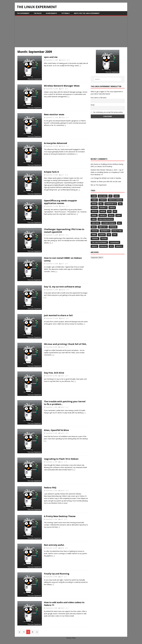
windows (103, 246)
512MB (94, 196)
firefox (112, 208)
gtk (109, 211)
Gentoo (95, 211)
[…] (80, 66)
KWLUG (111, 215)
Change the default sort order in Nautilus (107, 178)
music (94, 227)
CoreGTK (103, 200)
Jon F (62, 89)
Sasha (63, 117)
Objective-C (103, 227)
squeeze (102, 235)
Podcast (95, 231)
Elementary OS (111, 204)
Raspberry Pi (105, 231)
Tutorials (65, 13)
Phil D (63, 235)
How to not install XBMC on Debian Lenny (63, 259)
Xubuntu (119, 246)
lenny (119, 215)
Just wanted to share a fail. (59, 315)
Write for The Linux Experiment (87, 13)
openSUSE (113, 227)
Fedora (94, 208)
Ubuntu (94, 246)
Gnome (103, 211)
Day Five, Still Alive (54, 373)
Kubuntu (103, 215)
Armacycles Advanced (55, 143)
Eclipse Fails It (51, 172)
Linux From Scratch (106, 219)
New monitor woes (54, 114)
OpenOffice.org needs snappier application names (61, 202)
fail (120, 204)
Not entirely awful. (54, 545)
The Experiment (23, 13)
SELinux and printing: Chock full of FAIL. (65, 344)
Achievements (51, 13)
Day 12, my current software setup (62, 287)
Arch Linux (103, 196)
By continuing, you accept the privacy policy (107, 112)
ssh (109, 235)
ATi (110, 196)
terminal (95, 239)
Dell (101, 204)
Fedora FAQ (50, 488)
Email (92, 105)
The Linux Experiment (99, 242)
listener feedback (109, 223)
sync (115, 235)
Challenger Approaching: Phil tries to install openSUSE (64, 231)
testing (104, 239)
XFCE (111, 246)
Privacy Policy (71, 638)
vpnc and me (51, 57)
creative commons (115, 200)
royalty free (117, 231)
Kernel (94, 215)
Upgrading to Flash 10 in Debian (61, 459)
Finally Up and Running (57, 574)
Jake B (63, 318)
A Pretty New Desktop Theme (60, 516)
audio (116, 196)
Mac (119, 223)
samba (94, 235)
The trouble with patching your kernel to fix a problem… (65, 403)
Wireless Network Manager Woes (62, 86)
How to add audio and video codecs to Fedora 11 (64, 604)
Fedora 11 (103, 208)
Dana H (63, 60)
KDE (115, 211)
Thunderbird (114, 242)
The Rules (38, 13)
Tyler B (63, 146)
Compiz (94, 200)
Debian (94, 204)
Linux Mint (96, 223)
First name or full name (99, 98)
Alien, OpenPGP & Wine (56, 430)
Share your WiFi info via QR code (110, 182)
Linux (94, 219)
